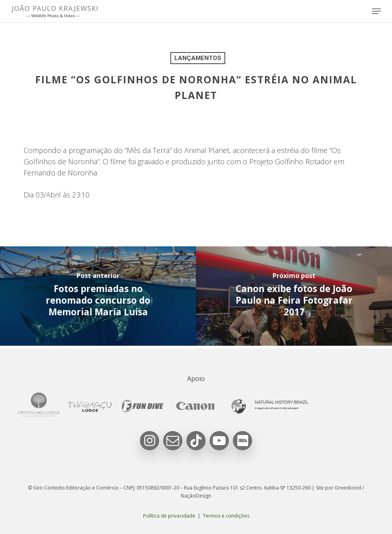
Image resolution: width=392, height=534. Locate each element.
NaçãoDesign (196, 496)
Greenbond (348, 488)
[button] (376, 11)
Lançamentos (198, 58)
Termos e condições (226, 516)
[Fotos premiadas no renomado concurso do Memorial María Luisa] (98, 296)
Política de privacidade (169, 516)
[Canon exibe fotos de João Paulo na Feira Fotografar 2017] (294, 296)
